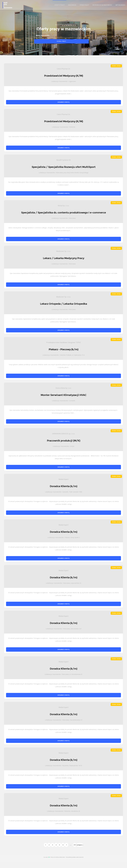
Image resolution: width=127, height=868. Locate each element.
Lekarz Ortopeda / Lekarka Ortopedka (64, 310)
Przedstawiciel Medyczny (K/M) (64, 81)
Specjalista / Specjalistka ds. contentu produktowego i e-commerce (63, 218)
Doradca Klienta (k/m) (63, 492)
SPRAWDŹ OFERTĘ (63, 108)
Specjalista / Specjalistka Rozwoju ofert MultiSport (64, 173)
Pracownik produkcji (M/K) (64, 446)
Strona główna (59, 28)
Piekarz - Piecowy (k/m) (63, 355)
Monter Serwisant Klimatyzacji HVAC (64, 401)
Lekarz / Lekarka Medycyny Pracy (64, 264)
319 (75, 851)
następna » (80, 851)
